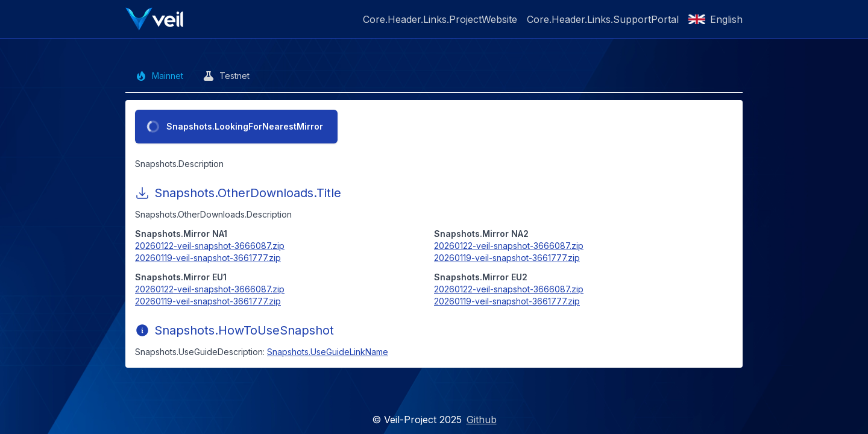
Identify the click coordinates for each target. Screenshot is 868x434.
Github (482, 420)
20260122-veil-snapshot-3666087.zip (210, 246)
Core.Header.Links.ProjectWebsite (440, 19)
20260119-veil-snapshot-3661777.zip (208, 258)
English (715, 19)
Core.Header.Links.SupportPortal (603, 19)
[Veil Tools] (154, 19)
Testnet (226, 76)
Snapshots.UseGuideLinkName (328, 352)
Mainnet (159, 76)
